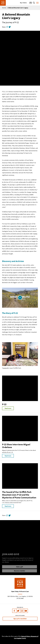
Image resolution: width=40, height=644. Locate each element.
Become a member (20, 572)
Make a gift (20, 568)
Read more (8, 408)
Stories (4, 8)
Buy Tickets (23, 3)
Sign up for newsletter (20, 619)
